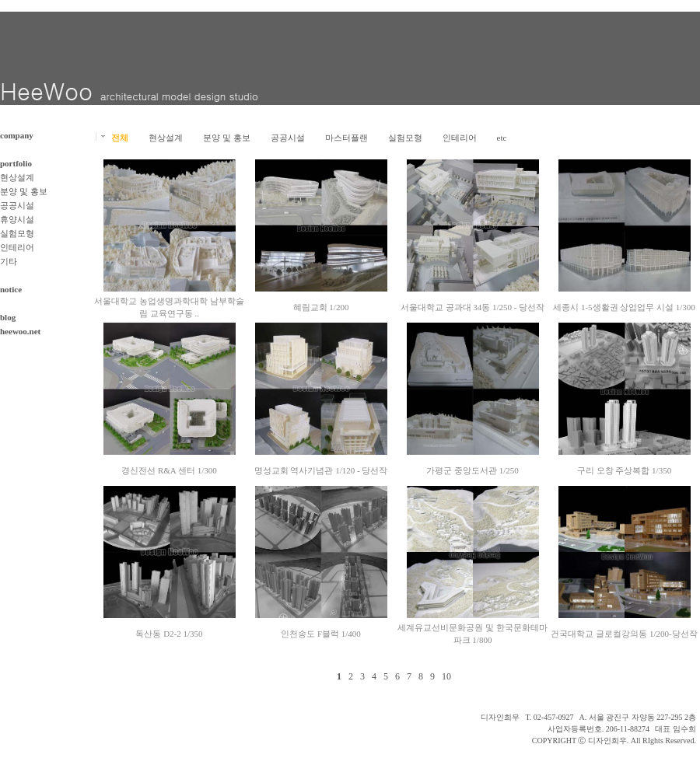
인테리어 (17, 247)
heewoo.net (20, 331)
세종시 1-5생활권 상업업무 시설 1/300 (624, 307)
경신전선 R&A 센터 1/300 (169, 470)
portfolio (16, 163)
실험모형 (17, 233)
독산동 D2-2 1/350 (169, 634)
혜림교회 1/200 (321, 307)
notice (11, 289)
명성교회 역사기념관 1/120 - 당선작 (321, 470)
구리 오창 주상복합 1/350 (624, 470)
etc (502, 138)
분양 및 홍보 (24, 191)
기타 (9, 261)
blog (8, 317)
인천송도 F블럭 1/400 (321, 634)
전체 (120, 138)
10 (446, 676)
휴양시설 (17, 219)
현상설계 (17, 177)
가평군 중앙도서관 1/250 (472, 470)
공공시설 (17, 205)
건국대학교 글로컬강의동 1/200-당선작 (624, 634)
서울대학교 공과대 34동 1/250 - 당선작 (472, 307)
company (17, 135)
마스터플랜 (346, 138)
